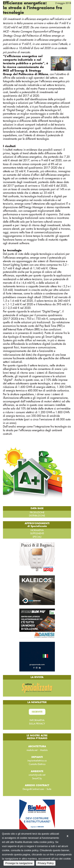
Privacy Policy (46, 863)
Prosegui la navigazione (19, 863)
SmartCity (37, 778)
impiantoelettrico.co (37, 761)
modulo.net (32, 750)
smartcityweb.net (37, 775)
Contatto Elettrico (37, 764)
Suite (49, 789)
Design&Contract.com (33, 789)
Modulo (44, 750)
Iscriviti (37, 712)
